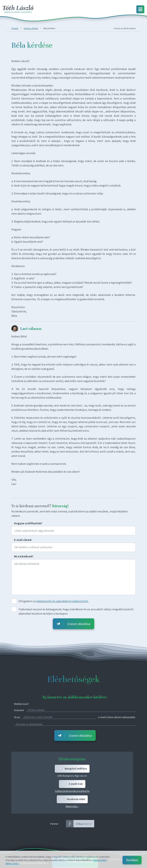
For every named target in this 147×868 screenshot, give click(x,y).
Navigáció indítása (76, 769)
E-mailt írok (76, 784)
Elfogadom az (27, 601)
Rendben (132, 860)
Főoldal (15, 28)
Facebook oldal (76, 799)
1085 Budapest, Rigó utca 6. (72, 776)
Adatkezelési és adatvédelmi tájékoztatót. (63, 601)
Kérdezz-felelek (31, 28)
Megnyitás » (72, 806)
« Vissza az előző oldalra (124, 28)
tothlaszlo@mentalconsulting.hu (72, 791)
